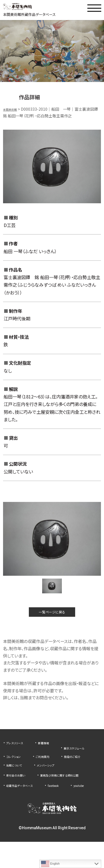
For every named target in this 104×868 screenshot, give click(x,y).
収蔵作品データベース (25, 803)
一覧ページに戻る (52, 617)
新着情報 (53, 750)
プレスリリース (18, 750)
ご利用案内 (16, 767)
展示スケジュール (21, 758)
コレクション (61, 758)
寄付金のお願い (19, 786)
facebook (67, 803)
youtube (14, 811)
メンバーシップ (55, 776)
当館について (17, 776)
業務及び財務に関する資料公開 (33, 794)
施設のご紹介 (51, 767)
